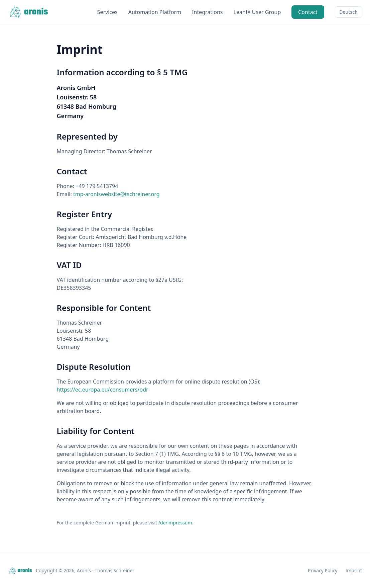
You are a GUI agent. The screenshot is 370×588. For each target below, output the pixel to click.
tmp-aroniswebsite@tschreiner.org (116, 194)
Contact (308, 12)
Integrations (207, 12)
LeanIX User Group (257, 12)
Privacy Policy (323, 570)
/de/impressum (175, 523)
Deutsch (348, 12)
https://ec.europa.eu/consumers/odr (103, 390)
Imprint (354, 570)
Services (107, 12)
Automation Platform (155, 12)
